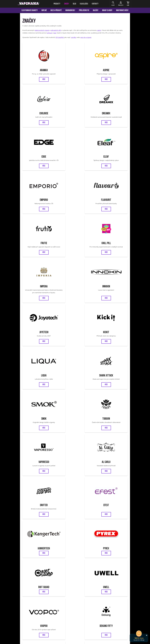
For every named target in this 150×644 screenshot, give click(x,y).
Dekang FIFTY (115, 278)
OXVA (115, 343)
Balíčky (96, 10)
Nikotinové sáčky (122, 10)
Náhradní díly (70, 10)
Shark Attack (115, 171)
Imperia (88, 132)
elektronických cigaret (42, 30)
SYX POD (88, 401)
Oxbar (117, 617)
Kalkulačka (52, 593)
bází (55, 33)
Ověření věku (116, 593)
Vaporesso (88, 207)
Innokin (115, 132)
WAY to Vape (88, 372)
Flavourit (115, 96)
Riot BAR (62, 496)
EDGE (35, 96)
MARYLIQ (115, 401)
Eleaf (62, 96)
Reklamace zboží (104, 593)
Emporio (88, 96)
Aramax (35, 60)
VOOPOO (111, 617)
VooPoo (88, 278)
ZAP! (62, 343)
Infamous (35, 314)
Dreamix (115, 60)
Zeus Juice (35, 496)
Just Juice (62, 314)
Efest (62, 242)
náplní (99, 30)
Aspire (62, 60)
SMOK (54, 617)
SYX (62, 372)
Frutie (35, 132)
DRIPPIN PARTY (35, 429)
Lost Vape (35, 343)
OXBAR (35, 372)
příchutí (50, 33)
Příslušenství (84, 10)
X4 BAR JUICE (88, 429)
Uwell (62, 278)
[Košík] (128, 4)
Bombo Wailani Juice (35, 463)
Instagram (81, 585)
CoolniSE (88, 60)
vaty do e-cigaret (86, 37)
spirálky (74, 37)
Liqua (88, 171)
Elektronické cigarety (30, 10)
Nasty (115, 496)
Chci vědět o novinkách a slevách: (52, 575)
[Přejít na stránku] (10, 91)
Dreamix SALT (88, 496)
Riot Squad (35, 278)
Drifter (35, 242)
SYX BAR (35, 532)
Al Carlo (115, 207)
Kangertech (88, 242)
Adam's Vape (88, 314)
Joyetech (35, 171)
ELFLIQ (62, 401)
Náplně (44, 10)
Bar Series (88, 463)
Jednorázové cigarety (75, 617)
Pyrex (115, 242)
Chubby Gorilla (35, 401)
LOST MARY (62, 429)
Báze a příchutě (56, 10)
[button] (112, 4)
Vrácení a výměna (90, 593)
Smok (35, 207)
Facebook (68, 585)
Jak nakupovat (77, 593)
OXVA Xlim (96, 617)
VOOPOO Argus (87, 617)
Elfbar (88, 343)
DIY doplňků (60, 37)
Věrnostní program (39, 593)
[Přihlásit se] (120, 4)
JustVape (62, 463)
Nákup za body (107, 10)
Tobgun (62, 207)
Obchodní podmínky (64, 593)
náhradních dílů (56, 30)
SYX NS (115, 372)
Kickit (62, 171)
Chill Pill (62, 132)
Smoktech (115, 314)
